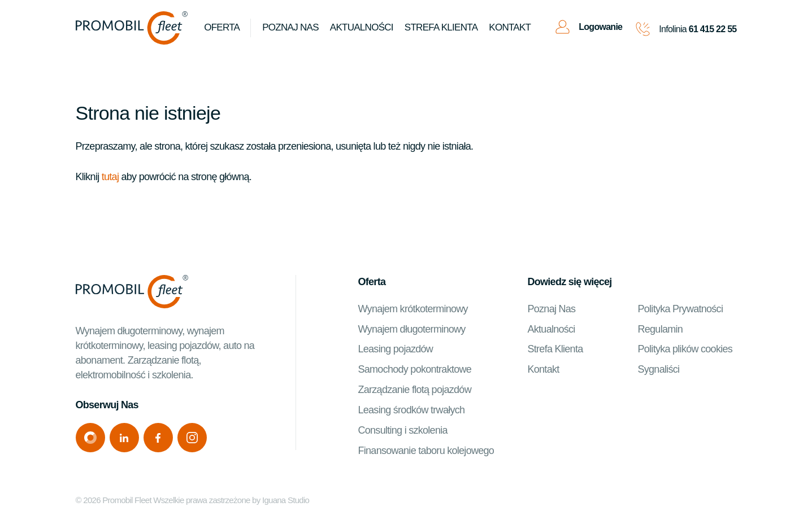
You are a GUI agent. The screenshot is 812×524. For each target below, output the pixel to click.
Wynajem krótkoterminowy (413, 309)
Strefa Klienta (555, 350)
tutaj (110, 177)
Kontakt (510, 28)
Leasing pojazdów (396, 350)
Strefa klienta (442, 28)
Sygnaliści (659, 370)
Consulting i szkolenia (403, 431)
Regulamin (661, 329)
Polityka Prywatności (681, 309)
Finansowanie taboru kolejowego (426, 451)
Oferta (222, 28)
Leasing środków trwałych (412, 411)
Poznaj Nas (291, 28)
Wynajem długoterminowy (412, 329)
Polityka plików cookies (685, 350)
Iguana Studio (286, 501)
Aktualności (362, 28)
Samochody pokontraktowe (415, 370)
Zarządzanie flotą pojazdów (415, 390)
